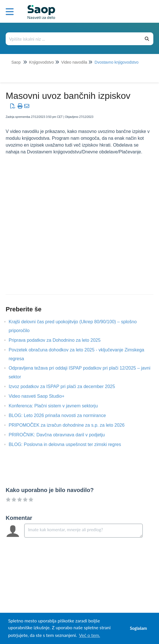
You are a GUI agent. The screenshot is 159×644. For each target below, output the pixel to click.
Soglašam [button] (138, 628)
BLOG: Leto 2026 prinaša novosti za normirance (61, 415)
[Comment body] (83, 531)
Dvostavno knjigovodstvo (117, 62)
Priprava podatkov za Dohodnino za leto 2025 (59, 340)
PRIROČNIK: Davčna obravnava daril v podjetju (61, 435)
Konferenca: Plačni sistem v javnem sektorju (57, 406)
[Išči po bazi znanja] (74, 39)
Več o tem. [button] (89, 635)
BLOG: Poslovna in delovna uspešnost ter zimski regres (69, 444)
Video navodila (74, 62)
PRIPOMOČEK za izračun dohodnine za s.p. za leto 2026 (71, 425)
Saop (16, 62)
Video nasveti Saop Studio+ (41, 396)
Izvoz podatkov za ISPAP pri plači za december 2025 (66, 386)
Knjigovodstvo (41, 62)
